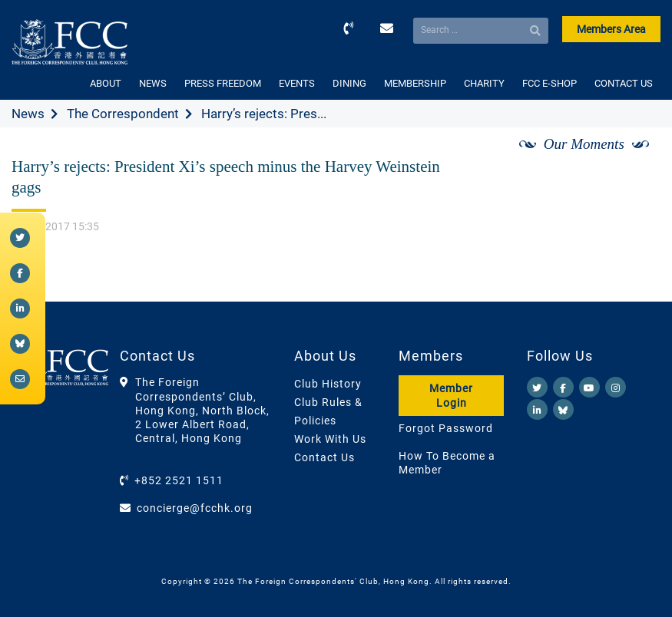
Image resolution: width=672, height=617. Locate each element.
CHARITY (484, 83)
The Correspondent (123, 114)
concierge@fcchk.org (195, 508)
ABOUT (106, 83)
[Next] (632, 162)
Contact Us (324, 457)
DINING (349, 83)
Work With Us (330, 439)
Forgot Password (446, 428)
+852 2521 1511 (179, 480)
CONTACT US (624, 83)
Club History (328, 384)
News (28, 114)
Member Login (451, 395)
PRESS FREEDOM (223, 83)
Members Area (611, 29)
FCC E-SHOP (550, 83)
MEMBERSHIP (415, 83)
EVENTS (297, 83)
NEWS (153, 83)
